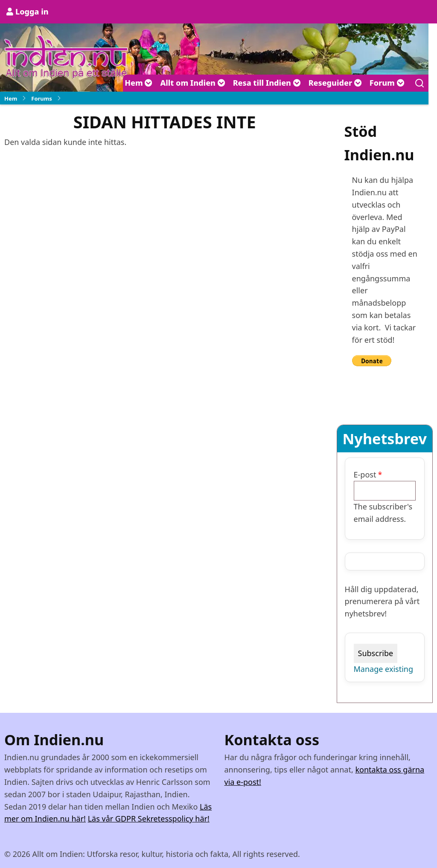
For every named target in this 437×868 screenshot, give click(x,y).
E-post (365, 475)
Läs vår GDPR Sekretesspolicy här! (149, 819)
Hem (138, 83)
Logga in (32, 12)
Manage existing (383, 669)
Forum (387, 83)
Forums (42, 98)
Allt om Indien (192, 83)
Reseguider (335, 83)
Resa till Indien (267, 83)
